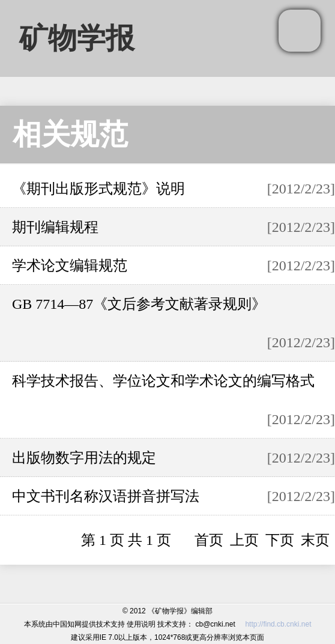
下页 (280, 540)
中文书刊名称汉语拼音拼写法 (106, 496)
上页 (244, 540)
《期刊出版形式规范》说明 (98, 189)
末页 (315, 540)
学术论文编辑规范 (70, 266)
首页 (209, 540)
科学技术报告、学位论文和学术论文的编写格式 (163, 381)
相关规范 (70, 134)
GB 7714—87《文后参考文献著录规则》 (139, 304)
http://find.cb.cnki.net (278, 624)
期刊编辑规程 (55, 227)
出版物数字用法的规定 (84, 458)
